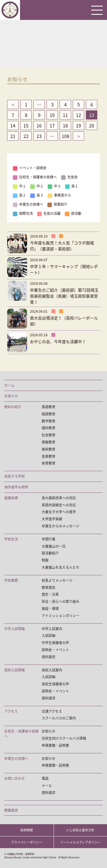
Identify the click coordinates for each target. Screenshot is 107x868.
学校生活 (11, 539)
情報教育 (49, 442)
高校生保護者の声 (55, 684)
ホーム (9, 385)
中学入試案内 (52, 629)
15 (26, 125)
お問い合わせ (15, 779)
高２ (19, 195)
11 (65, 115)
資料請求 (49, 657)
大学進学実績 (52, 519)
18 (65, 125)
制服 (45, 560)
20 (92, 125)
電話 (45, 779)
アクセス (11, 711)
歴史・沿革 (50, 594)
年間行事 (49, 539)
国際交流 (23, 213)
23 (39, 136)
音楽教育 (49, 456)
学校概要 (11, 581)
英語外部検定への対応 (59, 505)
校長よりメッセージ (57, 581)
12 (78, 115)
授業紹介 (57, 204)
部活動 (73, 213)
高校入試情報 (15, 670)
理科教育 (49, 428)
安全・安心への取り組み (60, 602)
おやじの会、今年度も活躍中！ (58, 341)
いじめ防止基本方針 (80, 830)
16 (39, 125)
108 (65, 136)
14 (13, 125)
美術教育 (49, 449)
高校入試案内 (52, 670)
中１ (19, 186)
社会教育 (49, 435)
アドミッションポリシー (60, 616)
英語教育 (49, 407)
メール (47, 786)
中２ (37, 186)
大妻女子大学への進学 (59, 512)
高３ (37, 195)
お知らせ (11, 396)
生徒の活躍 (49, 213)
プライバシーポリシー (27, 842)
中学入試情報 (15, 629)
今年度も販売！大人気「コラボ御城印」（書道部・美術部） (62, 246)
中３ (54, 186)
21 (13, 136)
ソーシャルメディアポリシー (80, 842)
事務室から (59, 195)
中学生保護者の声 (55, 643)
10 (52, 115)
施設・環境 (50, 609)
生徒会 (69, 177)
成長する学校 (15, 476)
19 (78, 125)
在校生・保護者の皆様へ (35, 177)
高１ (72, 186)
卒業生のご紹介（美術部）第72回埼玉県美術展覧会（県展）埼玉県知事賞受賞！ (64, 296)
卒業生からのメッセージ (60, 526)
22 (26, 136)
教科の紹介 (13, 407)
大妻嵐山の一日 (54, 546)
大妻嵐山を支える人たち (60, 567)
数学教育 (49, 421)
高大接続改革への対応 (59, 498)
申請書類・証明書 (55, 746)
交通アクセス (52, 711)
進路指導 (11, 498)
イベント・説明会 (30, 168)
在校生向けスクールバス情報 (64, 738)
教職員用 (11, 810)
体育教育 (49, 463)
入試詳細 (49, 636)
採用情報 (27, 830)
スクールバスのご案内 (59, 718)
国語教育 (49, 414)
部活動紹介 (50, 553)
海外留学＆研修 (16, 487)
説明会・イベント (55, 650)
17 (52, 125)
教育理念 (49, 588)
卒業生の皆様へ (28, 204)
